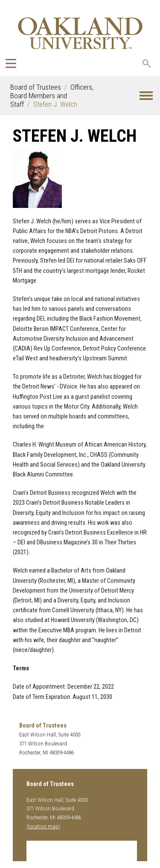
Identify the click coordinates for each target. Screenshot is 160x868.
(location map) (43, 826)
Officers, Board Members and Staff (52, 96)
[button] (146, 96)
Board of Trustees (36, 87)
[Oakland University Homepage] (80, 33)
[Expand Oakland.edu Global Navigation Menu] (11, 63)
